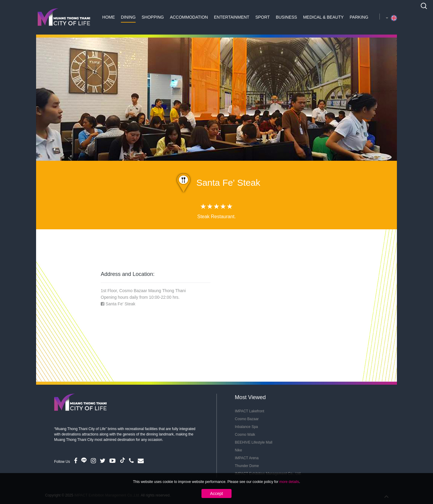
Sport (263, 17)
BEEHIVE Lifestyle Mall (254, 442)
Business (286, 17)
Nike (238, 450)
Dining (128, 17)
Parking (359, 17)
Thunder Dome (247, 466)
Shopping (153, 17)
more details (289, 482)
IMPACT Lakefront (250, 411)
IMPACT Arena (247, 458)
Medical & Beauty (323, 17)
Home (109, 17)
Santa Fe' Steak (120, 304)
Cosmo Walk (245, 435)
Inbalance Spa (246, 427)
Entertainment (232, 17)
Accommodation (189, 17)
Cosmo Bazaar (247, 419)
